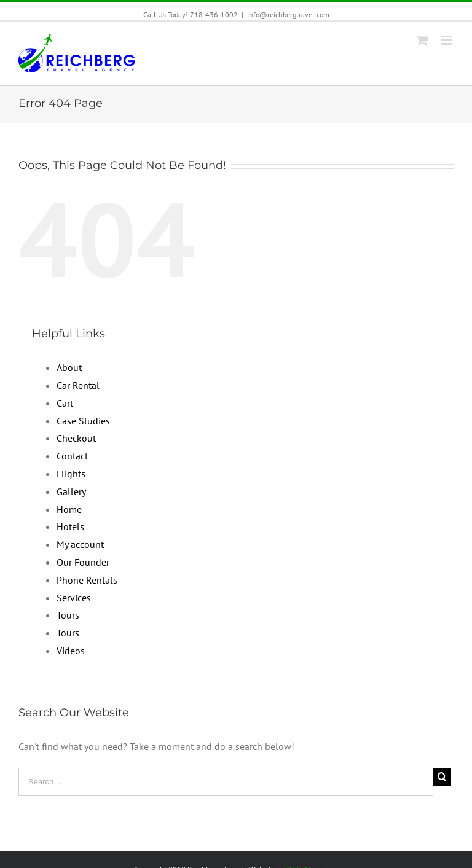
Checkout (76, 438)
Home (69, 509)
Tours (68, 615)
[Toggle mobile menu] (447, 40)
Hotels (70, 526)
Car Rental (78, 385)
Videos (71, 651)
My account (80, 544)
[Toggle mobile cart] (422, 40)
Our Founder (83, 562)
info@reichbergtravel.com (288, 14)
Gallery (71, 491)
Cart (65, 403)
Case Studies (83, 421)
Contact (72, 456)
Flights (71, 474)
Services (74, 598)
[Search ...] (226, 782)
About (69, 367)
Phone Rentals (87, 580)
